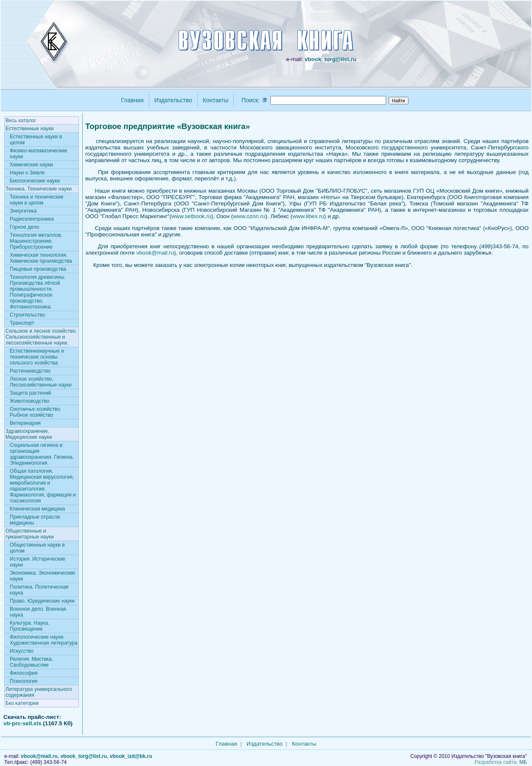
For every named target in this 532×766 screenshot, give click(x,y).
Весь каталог (21, 121)
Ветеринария (25, 423)
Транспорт (22, 323)
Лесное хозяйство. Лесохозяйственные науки (41, 382)
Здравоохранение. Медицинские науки (29, 434)
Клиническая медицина (37, 509)
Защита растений (30, 393)
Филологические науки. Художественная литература (43, 640)
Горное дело (24, 227)
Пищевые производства (38, 269)
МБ (523, 762)
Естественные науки (29, 129)
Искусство (22, 651)
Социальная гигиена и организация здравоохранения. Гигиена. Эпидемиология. (42, 454)
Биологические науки (35, 181)
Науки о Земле (27, 173)
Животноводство (29, 401)
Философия (24, 673)
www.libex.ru (308, 216)
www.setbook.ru (191, 216)
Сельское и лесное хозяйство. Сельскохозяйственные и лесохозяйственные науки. (41, 337)
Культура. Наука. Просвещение (29, 626)
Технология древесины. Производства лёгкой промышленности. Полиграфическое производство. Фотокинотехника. (38, 292)
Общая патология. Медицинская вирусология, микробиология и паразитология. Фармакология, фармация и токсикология (43, 486)
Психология (24, 681)
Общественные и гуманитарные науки (30, 534)
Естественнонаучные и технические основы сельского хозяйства (37, 357)
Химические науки (31, 165)
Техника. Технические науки (39, 189)
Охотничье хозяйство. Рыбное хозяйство (36, 412)
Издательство (173, 100)
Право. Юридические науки (42, 601)
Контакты (216, 100)
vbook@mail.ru (155, 253)
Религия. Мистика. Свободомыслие (31, 662)
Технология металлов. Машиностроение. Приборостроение (36, 241)
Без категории (22, 703)
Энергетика (23, 211)
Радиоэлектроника (32, 219)
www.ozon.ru (249, 216)
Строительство (28, 315)
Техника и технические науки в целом (37, 200)
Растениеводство (30, 371)
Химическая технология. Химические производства (41, 258)
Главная (132, 100)
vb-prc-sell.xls (22, 723)
